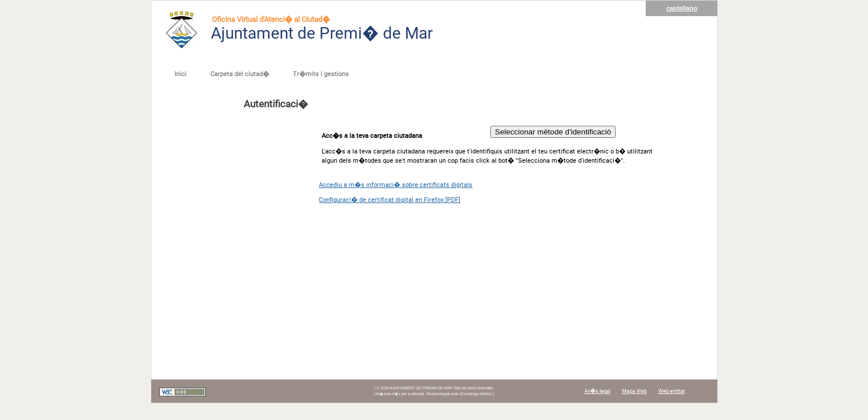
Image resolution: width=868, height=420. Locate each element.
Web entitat (672, 391)
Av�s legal (597, 391)
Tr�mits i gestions (321, 74)
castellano (682, 8)
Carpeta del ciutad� (240, 74)
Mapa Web (634, 391)
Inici (180, 74)
